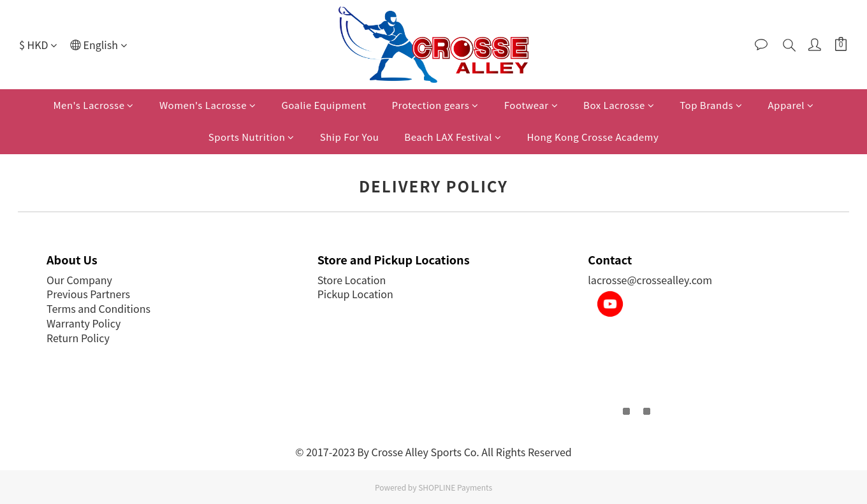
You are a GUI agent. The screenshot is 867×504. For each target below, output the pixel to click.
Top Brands (711, 105)
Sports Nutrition (251, 137)
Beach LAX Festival (453, 137)
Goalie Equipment (324, 105)
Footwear (531, 105)
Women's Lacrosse (208, 105)
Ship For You (350, 137)
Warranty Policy (84, 323)
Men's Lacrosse (93, 105)
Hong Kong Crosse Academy (593, 137)
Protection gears (435, 105)
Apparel (791, 105)
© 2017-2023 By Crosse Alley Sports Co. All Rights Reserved (433, 452)
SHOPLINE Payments (455, 487)
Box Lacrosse (619, 105)
